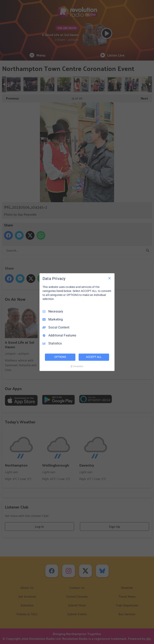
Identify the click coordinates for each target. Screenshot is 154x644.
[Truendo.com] (77, 366)
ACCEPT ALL (94, 357)
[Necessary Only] (109, 278)
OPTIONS (60, 357)
